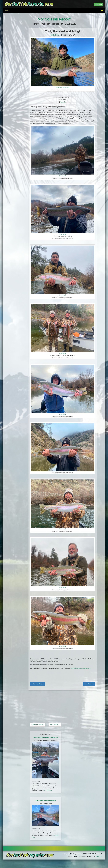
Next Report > (89, 684)
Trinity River (55, 35)
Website (63, 102)
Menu (7, 11)
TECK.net (99, 857)
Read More (48, 790)
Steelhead (59, 88)
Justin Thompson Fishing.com (81, 668)
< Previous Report (38, 684)
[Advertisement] (16, 60)
